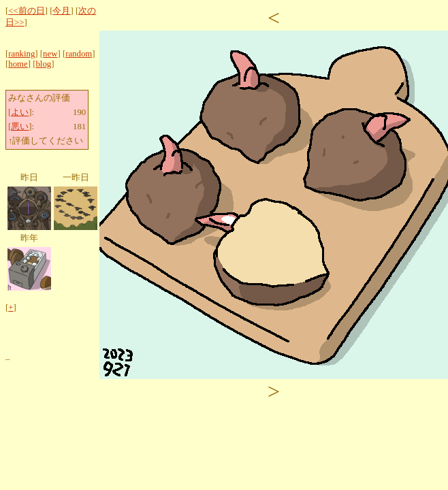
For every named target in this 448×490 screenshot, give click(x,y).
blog (43, 64)
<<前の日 (26, 11)
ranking (21, 54)
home (18, 64)
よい (20, 112)
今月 (61, 11)
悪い (20, 127)
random (79, 54)
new (50, 54)
